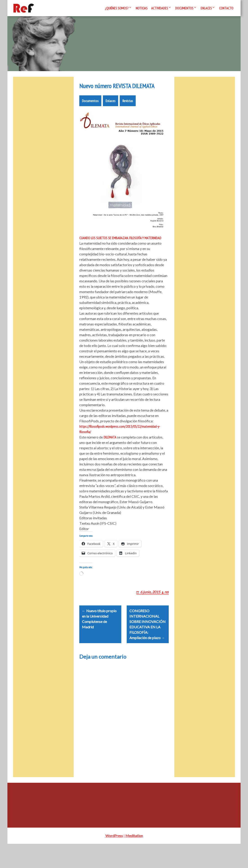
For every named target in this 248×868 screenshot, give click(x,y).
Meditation (134, 860)
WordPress (114, 860)
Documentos (184, 8)
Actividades (160, 8)
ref (167, 611)
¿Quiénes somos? (117, 8)
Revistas (128, 114)
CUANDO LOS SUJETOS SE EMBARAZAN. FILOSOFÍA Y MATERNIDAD (120, 251)
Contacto (226, 8)
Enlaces (206, 8)
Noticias (142, 8)
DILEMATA (110, 451)
